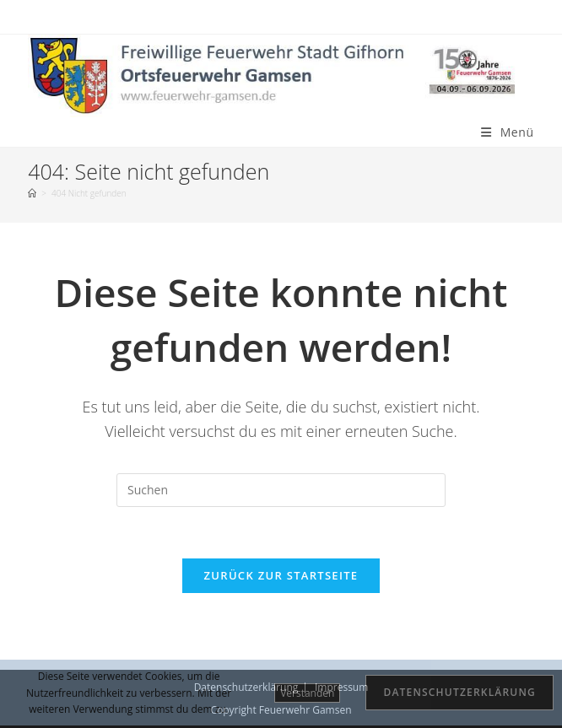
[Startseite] (32, 193)
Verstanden (307, 693)
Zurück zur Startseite (281, 575)
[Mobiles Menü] (508, 132)
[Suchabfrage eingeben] (281, 490)
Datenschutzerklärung (459, 692)
